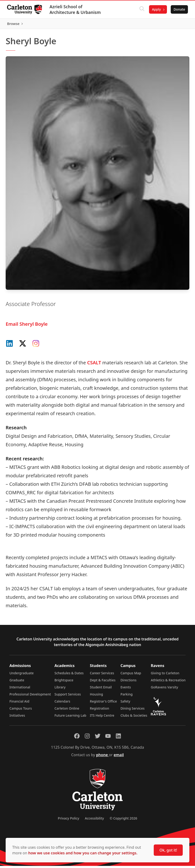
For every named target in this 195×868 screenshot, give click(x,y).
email (119, 757)
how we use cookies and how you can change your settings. (83, 853)
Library (60, 689)
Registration (100, 710)
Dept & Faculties (103, 682)
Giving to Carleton (165, 675)
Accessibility (94, 820)
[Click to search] (141, 9)
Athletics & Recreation (168, 682)
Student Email (101, 689)
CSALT (94, 365)
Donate (179, 9)
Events (126, 689)
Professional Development (30, 696)
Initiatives (17, 717)
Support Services (68, 696)
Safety (125, 703)
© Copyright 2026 (123, 820)
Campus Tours (21, 710)
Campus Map (131, 675)
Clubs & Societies (134, 717)
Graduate (17, 682)
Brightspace (64, 682)
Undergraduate (22, 675)
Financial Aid (19, 703)
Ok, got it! (168, 850)
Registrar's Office (103, 703)
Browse (178, 25)
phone (103, 757)
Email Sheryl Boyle (27, 326)
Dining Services (133, 710)
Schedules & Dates (69, 675)
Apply (156, 9)
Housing (96, 696)
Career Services (102, 675)
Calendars (62, 703)
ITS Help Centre (102, 717)
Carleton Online (67, 710)
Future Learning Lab (70, 717)
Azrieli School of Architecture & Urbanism (76, 9)
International (20, 689)
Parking (127, 696)
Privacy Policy (68, 820)
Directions (129, 682)
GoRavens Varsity (165, 689)
